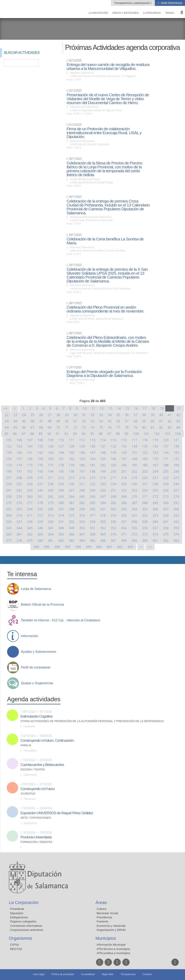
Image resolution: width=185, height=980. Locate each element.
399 (89, 547)
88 (32, 434)
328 (30, 522)
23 (15, 415)
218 (124, 478)
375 (166, 534)
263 (61, 496)
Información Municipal (111, 945)
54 (101, 421)
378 (19, 540)
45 (24, 421)
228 (51, 484)
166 (113, 459)
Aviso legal (39, 974)
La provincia (152, 13)
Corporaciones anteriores (27, 930)
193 (40, 471)
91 (58, 434)
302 (113, 509)
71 (67, 427)
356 (145, 528)
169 (145, 459)
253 (134, 490)
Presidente (17, 909)
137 (166, 446)
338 (134, 522)
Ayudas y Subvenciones (39, 652)
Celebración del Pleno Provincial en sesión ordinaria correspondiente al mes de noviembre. (105, 309)
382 (61, 540)
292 (9, 509)
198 (92, 471)
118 (145, 440)
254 (145, 490)
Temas (170, 13)
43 (7, 421)
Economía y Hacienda (111, 926)
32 (92, 415)
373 (145, 534)
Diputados (17, 913)
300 (92, 509)
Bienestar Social (107, 913)
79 (135, 427)
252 (124, 490)
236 (134, 484)
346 (40, 528)
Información (30, 636)
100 (136, 434)
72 (75, 427)
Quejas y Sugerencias (37, 683)
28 (58, 415)
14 (119, 408)
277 (30, 503)
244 (40, 490)
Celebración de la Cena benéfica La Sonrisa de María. (105, 241)
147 (92, 452)
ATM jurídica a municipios (114, 953)
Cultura (101, 909)
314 (61, 515)
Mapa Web (108, 974)
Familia (26, 745)
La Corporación (24, 903)
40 (161, 415)
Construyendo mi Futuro (38, 789)
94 (83, 434)
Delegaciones (19, 917)
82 (161, 427)
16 (136, 408)
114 (103, 440)
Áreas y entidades (126, 13)
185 (134, 465)
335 (103, 522)
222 (166, 478)
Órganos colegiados (23, 921)
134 (134, 446)
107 (30, 440)
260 (30, 496)
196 (72, 471)
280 (61, 503)
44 (15, 421)
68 (41, 427)
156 (9, 459)
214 (82, 478)
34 (110, 415)
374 (155, 534)
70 (58, 427)
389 (134, 540)
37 (135, 415)
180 (82, 465)
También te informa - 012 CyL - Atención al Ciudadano (60, 620)
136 (155, 446)
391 (155, 540)
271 (145, 496)
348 (61, 528)
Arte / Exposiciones (36, 818)
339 (145, 522)
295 (40, 509)
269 (124, 496)
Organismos (21, 938)
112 (82, 440)
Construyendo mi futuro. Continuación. (47, 741)
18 (153, 408)
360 (9, 534)
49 (58, 421)
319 (113, 515)
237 (145, 484)
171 (166, 459)
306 (155, 509)
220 (145, 478)
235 (124, 484)
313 (51, 515)
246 (61, 490)
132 (113, 446)
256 (166, 490)
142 (40, 452)
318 (103, 515)
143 (51, 452)
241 (9, 490)
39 (153, 415)
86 (15, 434)
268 (113, 496)
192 (30, 471)
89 (41, 434)
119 (155, 440)
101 (146, 434)
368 (92, 534)
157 (19, 459)
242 (19, 490)
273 (166, 496)
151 (134, 452)
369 (103, 534)
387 (113, 540)
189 (176, 465)
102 (157, 434)
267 (103, 496)
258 (9, 496)
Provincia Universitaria (36, 837)
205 (166, 471)
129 (82, 446)
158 (30, 459)
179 (72, 465)
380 (40, 540)
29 (67, 415)
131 (103, 446)
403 (131, 547)
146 (82, 452)
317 (92, 515)
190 (9, 471)
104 (178, 434)
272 (155, 496)
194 (51, 471)
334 (92, 522)
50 (67, 421)
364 (51, 534)
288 (145, 503)
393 (176, 540)
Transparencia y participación (132, 3)
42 (178, 415)
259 (19, 496)
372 (134, 534)
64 (7, 427)
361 (19, 534)
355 (134, 528)
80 (144, 427)
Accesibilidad (88, 974)
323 (155, 515)
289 (155, 503)
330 (51, 522)
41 (170, 415)
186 (145, 465)
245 (51, 490)
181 (92, 465)
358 (166, 528)
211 (51, 478)
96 (101, 434)
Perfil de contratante (36, 667)
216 (103, 478)
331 (61, 522)
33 (101, 415)
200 (113, 471)
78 (127, 427)
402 (120, 547)
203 (145, 471)
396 (57, 547)
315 (72, 515)
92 (66, 434)
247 (72, 490)
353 (113, 528)
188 (166, 465)
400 (99, 547)
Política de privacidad (63, 974)
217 (113, 478)
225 (19, 484)
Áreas (101, 903)
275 (9, 503)
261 (40, 496)
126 (51, 446)
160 (51, 459)
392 (166, 540)
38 (144, 415)
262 (51, 496)
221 (155, 478)
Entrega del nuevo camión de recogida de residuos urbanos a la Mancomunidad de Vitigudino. (108, 67)
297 (61, 509)
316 (82, 515)
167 (124, 459)
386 (103, 540)
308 (176, 509)
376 (176, 534)
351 (92, 528)
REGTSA (16, 949)
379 (30, 540)
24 (24, 415)
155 (176, 452)
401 (109, 547)
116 (124, 440)
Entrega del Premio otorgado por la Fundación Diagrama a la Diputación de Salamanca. (104, 374)
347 (51, 528)
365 (61, 534)
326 (9, 522)
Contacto (147, 974)
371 (124, 534)
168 (134, 459)
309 (9, 515)
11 (93, 408)
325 (176, 515)
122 (9, 446)
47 (41, 421)
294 (30, 509)
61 (161, 421)
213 (72, 478)
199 (103, 471)
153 (155, 452)
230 (72, 484)
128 (72, 446)
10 (85, 408)
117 (134, 440)
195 (61, 471)
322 (145, 515)
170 (155, 459)
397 (68, 547)
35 (118, 415)
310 (19, 515)
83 (170, 427)
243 (30, 490)
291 (176, 503)
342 (176, 522)
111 (72, 440)
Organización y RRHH (111, 930)
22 (7, 415)
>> (150, 547)
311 (30, 515)
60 (153, 421)
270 (134, 496)
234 (113, 484)
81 (153, 427)
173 (9, 465)
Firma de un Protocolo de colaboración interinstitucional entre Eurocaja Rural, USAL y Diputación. (104, 133)
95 (92, 434)
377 (9, 540)
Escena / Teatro (33, 770)
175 (30, 465)
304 (134, 509)
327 (19, 522)
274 (176, 496)
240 (176, 484)
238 (155, 484)
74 (92, 427)
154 (166, 452)
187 (155, 465)
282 (82, 503)
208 (19, 478)
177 (51, 465)
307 (166, 509)
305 (145, 509)
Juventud (28, 794)
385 (92, 540)
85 (6, 434)
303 (124, 509)
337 (124, 522)
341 (166, 522)
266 (92, 496)
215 (92, 478)
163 (82, 459)
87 (23, 434)
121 (176, 440)
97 (109, 434)
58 (135, 421)
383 (72, 540)
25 (32, 415)
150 (124, 452)
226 (30, 484)
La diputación (98, 13)
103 (167, 434)
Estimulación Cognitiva (36, 716)
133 (124, 446)
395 (47, 547)
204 (155, 471)
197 (82, 471)
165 (103, 459)
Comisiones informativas (26, 926)
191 (19, 471)
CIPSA (14, 945)
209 (30, 478)
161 (61, 459)
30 (75, 415)
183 (113, 465)
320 (124, 515)
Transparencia (128, 974)
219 (134, 478)
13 (110, 408)
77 (118, 427)
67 (32, 427)
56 (118, 421)
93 (75, 434)
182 (103, 465)
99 (126, 434)
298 (72, 509)
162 (72, 459)
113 (92, 440)
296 (51, 509)
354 (124, 528)
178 (61, 465)
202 (134, 471)
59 (144, 421)
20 (170, 408)
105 (9, 440)
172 (176, 459)
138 (176, 446)
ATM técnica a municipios (113, 949)
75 (101, 427)
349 (72, 528)
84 (178, 427)
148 (103, 452)
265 (82, 496)
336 (113, 522)
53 (92, 421)
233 (103, 484)
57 (127, 421)
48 (50, 421)
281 (72, 503)
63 (178, 421)
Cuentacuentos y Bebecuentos (42, 765)
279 (51, 503)
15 (127, 408)
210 (40, 478)
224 (9, 484)
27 (50, 415)
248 (82, 490)
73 (84, 427)
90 (49, 434)
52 (84, 421)
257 (176, 490)
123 (19, 446)
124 (30, 446)
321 (134, 515)
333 (82, 522)
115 (113, 440)
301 (103, 509)
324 (166, 515)
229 (61, 484)
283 (92, 503)
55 (110, 421)
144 (61, 452)
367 (82, 534)
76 (110, 427)
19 (162, 408)
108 (40, 440)
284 (103, 503)
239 (166, 484)
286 (124, 503)
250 (103, 490)
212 (61, 478)
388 (124, 540)
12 (102, 408)
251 (113, 490)
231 (82, 484)
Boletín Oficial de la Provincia (42, 605)
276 (19, 503)
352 (103, 528)
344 (19, 528)
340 (155, 522)
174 (19, 465)
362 (30, 534)
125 (40, 446)
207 (9, 478)
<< (6, 408)
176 (40, 465)
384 (82, 540)
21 (179, 408)
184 (124, 465)
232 (92, 484)
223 (176, 478)
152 (145, 452)
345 (30, 528)
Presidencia (104, 917)
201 (124, 471)
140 (19, 452)
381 (51, 540)
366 (72, 534)
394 (36, 547)
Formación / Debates (36, 842)
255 (155, 490)
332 (72, 522)
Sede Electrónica (171, 3)
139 (9, 452)
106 (19, 440)
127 (61, 446)
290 (166, 503)
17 (145, 408)
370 (113, 534)
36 (127, 415)
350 (82, 528)
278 (40, 503)
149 (113, 452)
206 (176, 471)
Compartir (5, 560)
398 (78, 547)
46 (32, 421)
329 (40, 522)
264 (72, 496)
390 (145, 540)
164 (92, 459)
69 (50, 427)
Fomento (103, 921)
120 (166, 440)
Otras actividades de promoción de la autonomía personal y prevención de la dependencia (92, 721)
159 (40, 459)
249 (92, 490)
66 (24, 427)
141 (30, 452)
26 (41, 415)
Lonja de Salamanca (36, 589)
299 (82, 509)
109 (51, 440)
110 (61, 440)
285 (113, 503)
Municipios (106, 938)
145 (72, 452)
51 (75, 421)
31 (84, 415)
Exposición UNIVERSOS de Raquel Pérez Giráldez (57, 813)
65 (15, 427)
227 (40, 484)
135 (145, 446)
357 (155, 528)
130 (92, 446)
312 (40, 515)
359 (176, 528)
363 (40, 534)
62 (170, 421)
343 (9, 528)
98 (118, 434)
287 (134, 503)
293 (19, 509)
